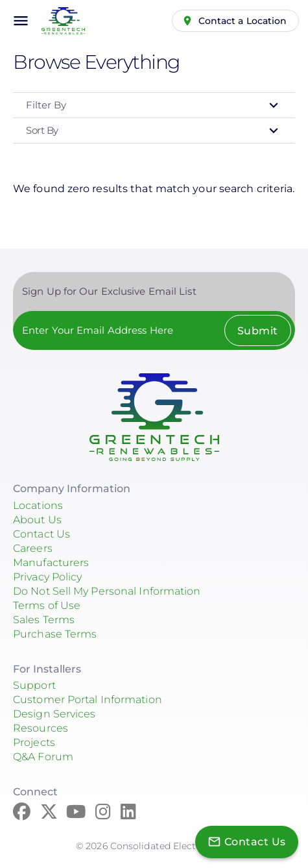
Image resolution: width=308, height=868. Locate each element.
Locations (38, 505)
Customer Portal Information (88, 700)
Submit (258, 331)
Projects (34, 742)
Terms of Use (47, 605)
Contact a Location (243, 21)
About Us (37, 520)
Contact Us (41, 534)
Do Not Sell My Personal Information (107, 591)
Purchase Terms (55, 634)
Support (34, 685)
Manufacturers (51, 563)
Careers (33, 548)
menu (21, 21)
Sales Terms (44, 620)
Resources (41, 728)
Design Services (54, 714)
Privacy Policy (47, 577)
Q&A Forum (43, 757)
